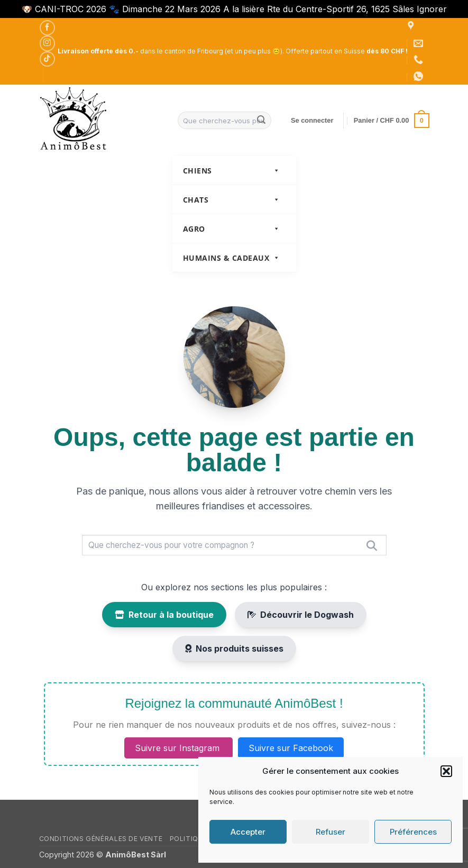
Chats (232, 200)
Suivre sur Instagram (178, 748)
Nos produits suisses (234, 648)
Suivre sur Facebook (291, 748)
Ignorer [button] (432, 9)
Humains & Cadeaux (232, 258)
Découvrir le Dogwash (301, 615)
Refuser (331, 832)
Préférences (413, 832)
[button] (446, 771)
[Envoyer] (261, 121)
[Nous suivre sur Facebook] (47, 28)
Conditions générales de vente (101, 839)
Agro (232, 229)
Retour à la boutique (164, 615)
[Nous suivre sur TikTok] (47, 59)
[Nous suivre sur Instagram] (47, 43)
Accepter (248, 832)
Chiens (232, 171)
